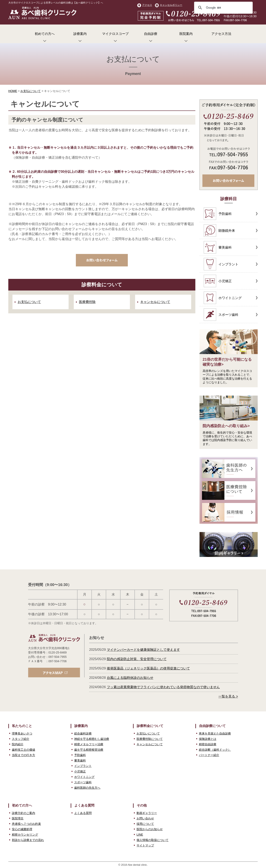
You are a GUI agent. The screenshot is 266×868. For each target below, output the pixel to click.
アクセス (145, 5)
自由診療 (151, 38)
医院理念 (18, 818)
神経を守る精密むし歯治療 (92, 739)
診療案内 (80, 38)
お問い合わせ (145, 818)
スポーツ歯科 (83, 782)
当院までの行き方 (23, 755)
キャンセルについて (155, 302)
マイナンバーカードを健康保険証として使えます (143, 650)
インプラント (83, 766)
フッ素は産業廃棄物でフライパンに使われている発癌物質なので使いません (163, 687)
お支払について (31, 91)
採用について (145, 824)
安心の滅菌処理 (22, 829)
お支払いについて (148, 733)
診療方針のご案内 (23, 813)
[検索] (223, 8)
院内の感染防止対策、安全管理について (137, 659)
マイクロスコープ (115, 38)
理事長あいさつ (22, 733)
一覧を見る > (228, 696)
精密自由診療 (208, 744)
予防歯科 (80, 755)
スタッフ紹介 (21, 739)
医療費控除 (87, 302)
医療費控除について (150, 739)
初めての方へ (45, 38)
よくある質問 (83, 813)
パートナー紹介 (209, 755)
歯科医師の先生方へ (87, 788)
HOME (13, 91)
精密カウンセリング (25, 835)
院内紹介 (18, 744)
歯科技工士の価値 (23, 750)
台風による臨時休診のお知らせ (130, 678)
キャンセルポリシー (169, 5)
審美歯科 (80, 760)
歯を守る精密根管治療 (89, 750)
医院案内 (186, 38)
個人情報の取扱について (153, 840)
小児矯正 (80, 771)
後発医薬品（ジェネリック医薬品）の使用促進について (148, 668)
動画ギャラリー (147, 813)
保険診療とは (208, 739)
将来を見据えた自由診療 (215, 733)
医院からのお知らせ (150, 829)
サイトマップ (145, 845)
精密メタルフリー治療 (89, 744)
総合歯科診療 (83, 733)
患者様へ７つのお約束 (26, 824)
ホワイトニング (84, 777)
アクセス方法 (221, 34)
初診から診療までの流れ (28, 840)
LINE (140, 835)
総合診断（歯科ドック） (215, 750)
